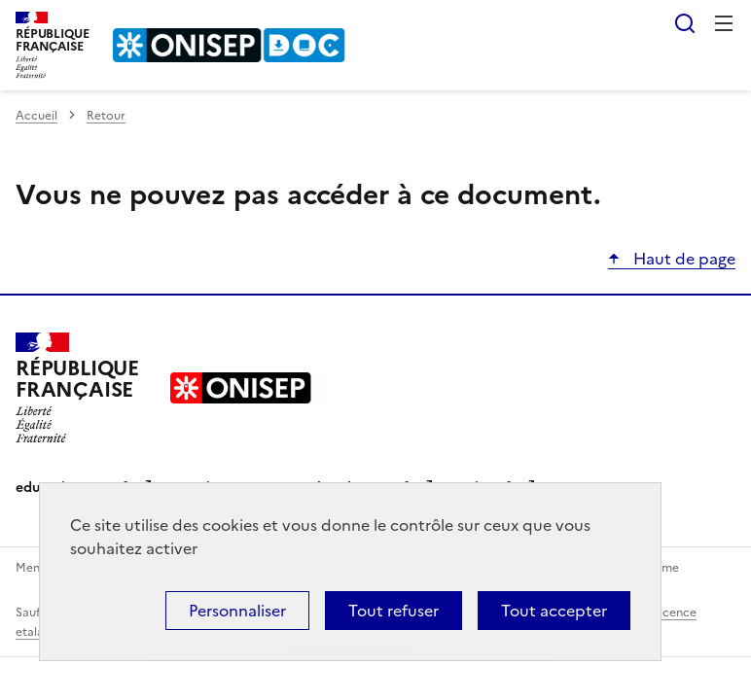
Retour (106, 116)
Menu (724, 23)
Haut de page (682, 259)
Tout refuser (393, 611)
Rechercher (685, 23)
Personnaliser (237, 611)
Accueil (36, 116)
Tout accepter (554, 611)
